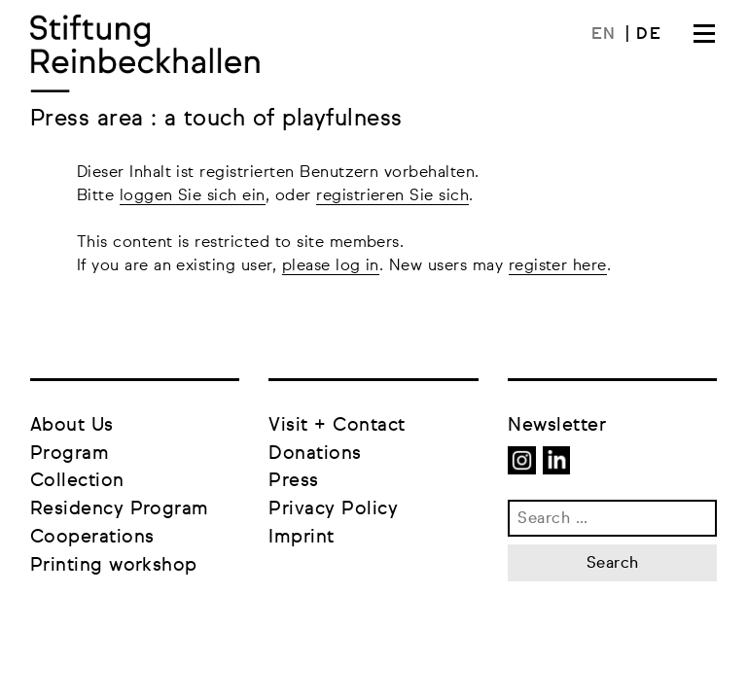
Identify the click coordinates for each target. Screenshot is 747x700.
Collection (77, 481)
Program (70, 454)
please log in (331, 266)
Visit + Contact (337, 425)
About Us (72, 425)
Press (293, 481)
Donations (315, 454)
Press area (90, 119)
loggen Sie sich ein (193, 196)
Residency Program (120, 509)
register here (558, 266)
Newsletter (557, 425)
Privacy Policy (333, 509)
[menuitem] (611, 35)
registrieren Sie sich (392, 196)
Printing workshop (114, 565)
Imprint (301, 537)
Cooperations (92, 537)
